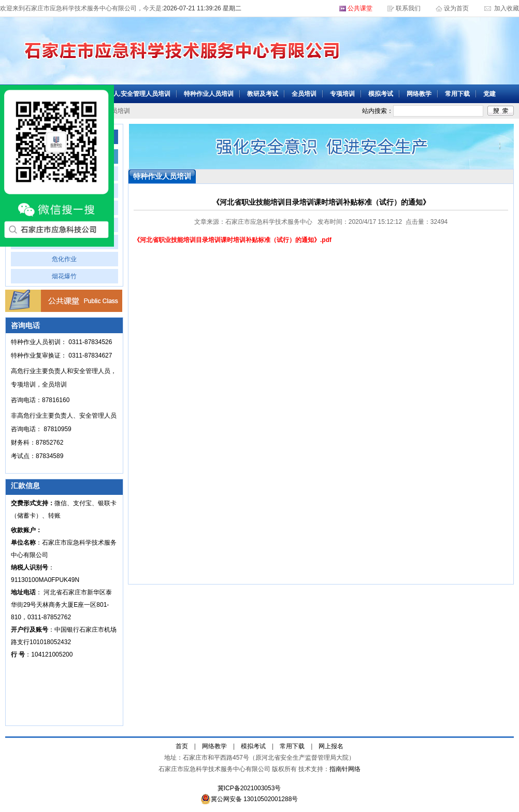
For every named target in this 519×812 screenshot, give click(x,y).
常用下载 (457, 94)
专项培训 (342, 94)
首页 (182, 746)
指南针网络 (345, 769)
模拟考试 (381, 94)
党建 (489, 94)
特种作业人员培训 (209, 94)
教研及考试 (263, 94)
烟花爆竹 (64, 276)
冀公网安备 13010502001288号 (249, 799)
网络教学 (419, 94)
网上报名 (331, 746)
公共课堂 (360, 8)
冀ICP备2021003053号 (249, 788)
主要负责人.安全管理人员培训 (129, 94)
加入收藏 (506, 8)
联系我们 (408, 8)
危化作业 (64, 259)
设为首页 (457, 8)
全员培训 (304, 94)
